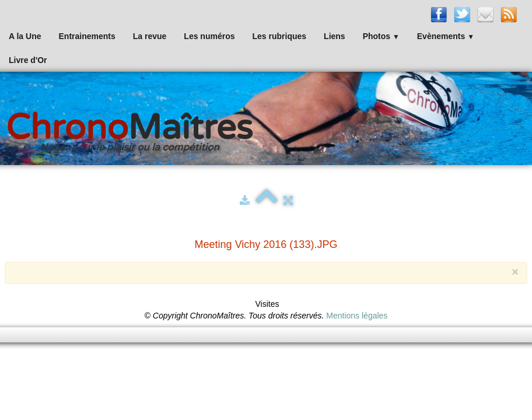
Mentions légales (357, 316)
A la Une (25, 36)
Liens (335, 36)
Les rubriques (279, 36)
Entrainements (87, 36)
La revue (150, 36)
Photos (381, 36)
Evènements (446, 36)
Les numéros (209, 36)
